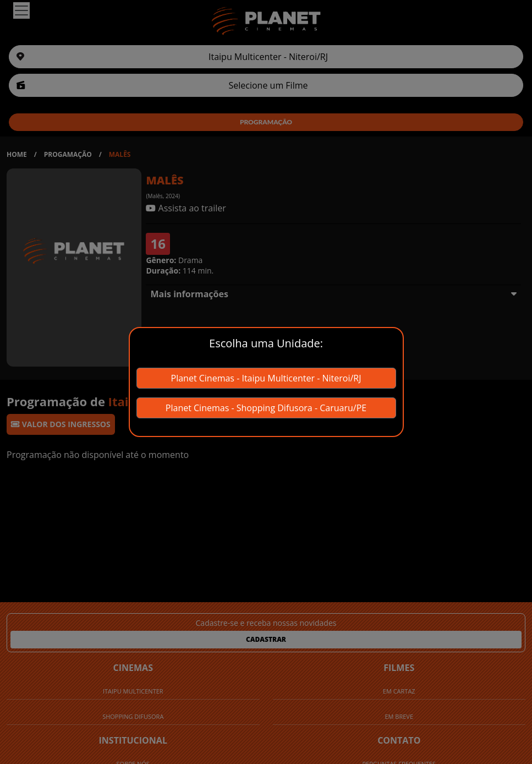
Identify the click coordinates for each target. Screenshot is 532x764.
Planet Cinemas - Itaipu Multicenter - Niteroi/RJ (266, 378)
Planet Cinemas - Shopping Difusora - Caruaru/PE (266, 408)
